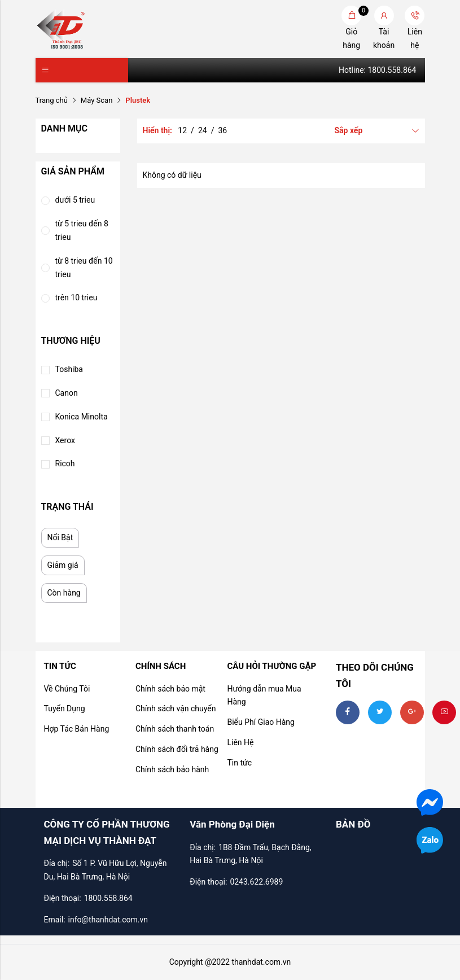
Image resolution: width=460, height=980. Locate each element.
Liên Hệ (240, 742)
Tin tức (239, 763)
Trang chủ (52, 100)
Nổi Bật (60, 537)
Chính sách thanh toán (175, 729)
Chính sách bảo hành (172, 769)
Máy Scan (97, 100)
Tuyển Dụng (65, 708)
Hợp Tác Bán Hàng (77, 729)
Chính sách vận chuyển (176, 708)
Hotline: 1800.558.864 (377, 70)
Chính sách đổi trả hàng (177, 749)
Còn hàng (64, 593)
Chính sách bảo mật (170, 689)
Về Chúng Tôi (67, 689)
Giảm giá (63, 565)
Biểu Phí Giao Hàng (260, 722)
